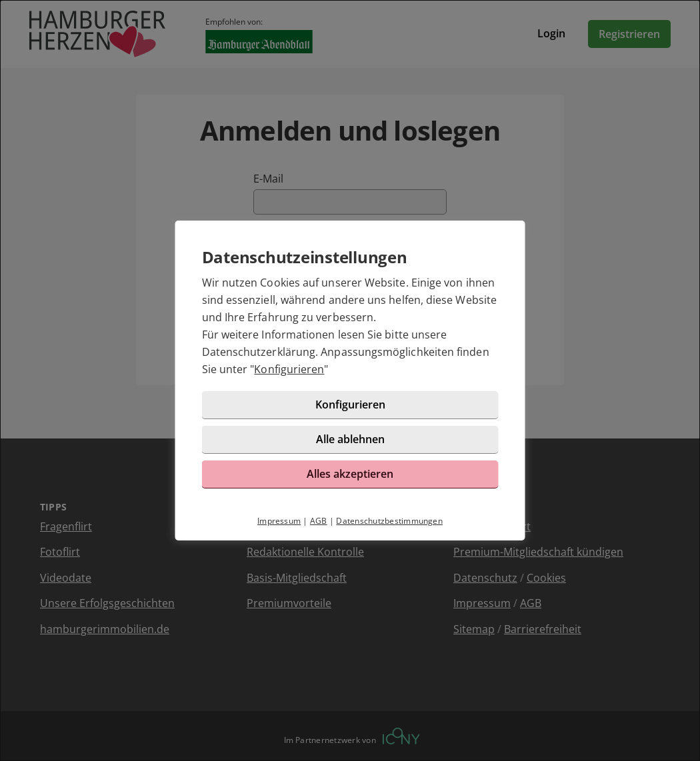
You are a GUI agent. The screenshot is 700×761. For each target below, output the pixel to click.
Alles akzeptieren (350, 474)
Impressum (279, 521)
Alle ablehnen (350, 439)
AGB (319, 521)
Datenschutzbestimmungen (389, 521)
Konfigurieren (289, 369)
